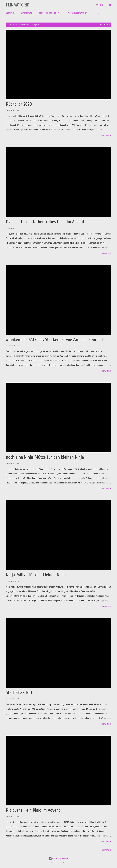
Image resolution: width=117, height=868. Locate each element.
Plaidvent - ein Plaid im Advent (33, 810)
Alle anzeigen (105, 25)
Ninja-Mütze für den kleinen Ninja (36, 575)
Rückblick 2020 (19, 104)
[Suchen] (100, 5)
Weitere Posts (106, 850)
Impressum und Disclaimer (50, 13)
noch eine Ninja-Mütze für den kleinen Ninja (45, 457)
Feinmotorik (18, 5)
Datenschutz (27, 13)
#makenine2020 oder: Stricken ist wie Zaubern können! (54, 339)
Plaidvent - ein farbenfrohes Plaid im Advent (45, 222)
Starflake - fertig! (21, 693)
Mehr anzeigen (106, 136)
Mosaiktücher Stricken (78, 13)
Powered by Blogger (58, 859)
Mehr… (96, 13)
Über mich (10, 13)
